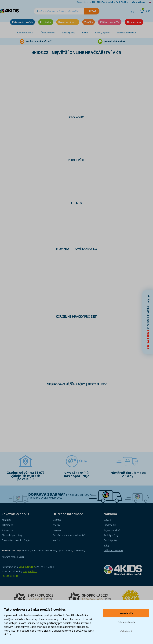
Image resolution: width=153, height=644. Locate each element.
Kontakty (6, 520)
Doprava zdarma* (47, 494)
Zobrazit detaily (126, 622)
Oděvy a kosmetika (126, 33)
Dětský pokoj (68, 33)
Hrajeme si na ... (68, 22)
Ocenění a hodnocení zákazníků (69, 535)
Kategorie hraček (22, 22)
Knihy (85, 33)
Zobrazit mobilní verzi (13, 557)
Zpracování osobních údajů (16, 540)
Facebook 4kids (10, 576)
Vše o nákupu (138, 2)
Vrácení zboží (8, 530)
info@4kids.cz (30, 571)
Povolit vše (126, 613)
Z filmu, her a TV (110, 22)
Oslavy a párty (102, 33)
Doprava (57, 520)
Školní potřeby (48, 33)
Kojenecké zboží (25, 33)
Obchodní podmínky (12, 535)
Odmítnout (126, 631)
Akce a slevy (134, 22)
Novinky (57, 530)
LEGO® (107, 520)
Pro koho (46, 22)
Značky (89, 22)
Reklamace (7, 525)
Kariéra (56, 540)
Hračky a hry (110, 525)
